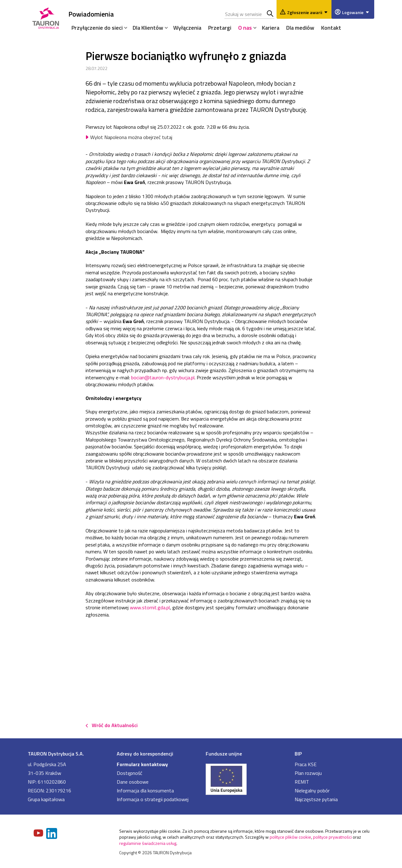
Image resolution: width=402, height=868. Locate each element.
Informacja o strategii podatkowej (153, 799)
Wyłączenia (187, 28)
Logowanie (357, 12)
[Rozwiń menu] (124, 27)
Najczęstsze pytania (316, 799)
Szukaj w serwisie (270, 14)
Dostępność (130, 773)
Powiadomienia (91, 14)
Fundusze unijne (224, 754)
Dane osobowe (133, 782)
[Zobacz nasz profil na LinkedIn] (52, 834)
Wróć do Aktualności (115, 725)
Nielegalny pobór (312, 791)
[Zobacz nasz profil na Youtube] (39, 834)
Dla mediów (300, 28)
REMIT (302, 782)
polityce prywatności (332, 837)
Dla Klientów (148, 28)
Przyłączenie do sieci (97, 28)
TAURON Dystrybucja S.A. (56, 754)
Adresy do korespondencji (145, 754)
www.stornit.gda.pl (150, 607)
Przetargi (220, 28)
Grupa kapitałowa (46, 799)
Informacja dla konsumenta (145, 791)
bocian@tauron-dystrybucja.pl (163, 377)
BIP (298, 754)
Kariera (271, 28)
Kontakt (331, 28)
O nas (245, 28)
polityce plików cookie (290, 837)
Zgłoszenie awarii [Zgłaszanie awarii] (308, 12)
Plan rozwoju (308, 773)
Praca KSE (306, 764)
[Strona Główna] (46, 17)
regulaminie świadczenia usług (148, 843)
